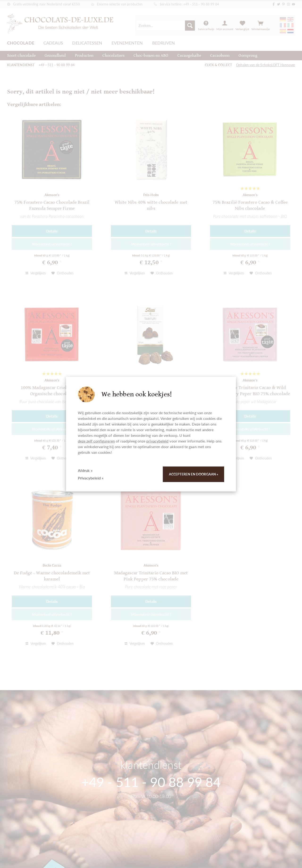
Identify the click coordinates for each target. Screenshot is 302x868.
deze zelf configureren (96, 441)
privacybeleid (157, 441)
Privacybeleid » (91, 478)
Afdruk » (85, 470)
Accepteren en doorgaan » (193, 474)
